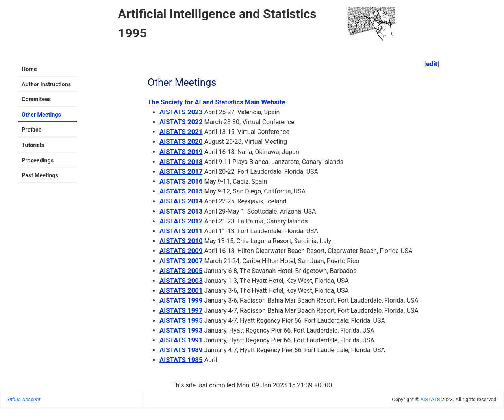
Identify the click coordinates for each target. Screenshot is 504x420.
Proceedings (38, 161)
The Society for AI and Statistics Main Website (216, 102)
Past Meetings (40, 176)
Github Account (23, 399)
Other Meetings (41, 115)
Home (29, 69)
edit (432, 64)
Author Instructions (46, 85)
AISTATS (430, 399)
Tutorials (33, 145)
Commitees (36, 99)
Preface (31, 130)
